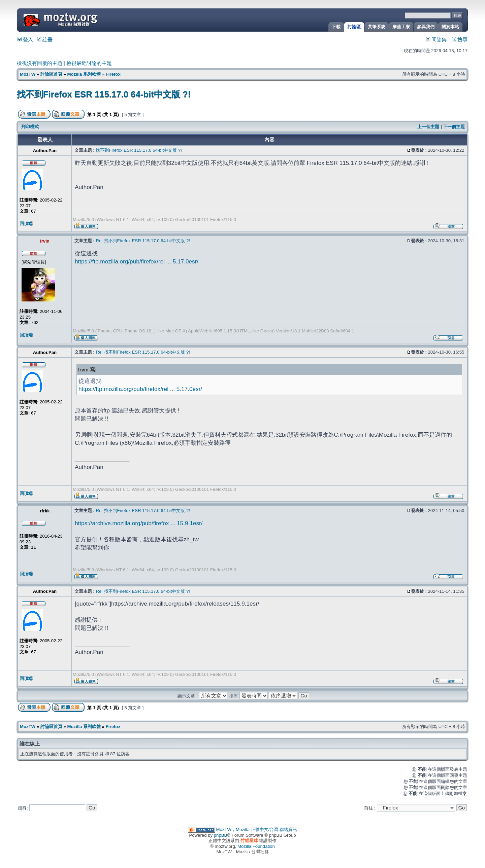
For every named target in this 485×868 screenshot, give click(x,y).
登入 (25, 40)
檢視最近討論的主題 (89, 63)
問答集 (436, 40)
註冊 (45, 40)
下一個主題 (454, 127)
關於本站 (450, 27)
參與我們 (426, 27)
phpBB (221, 835)
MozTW (77, 19)
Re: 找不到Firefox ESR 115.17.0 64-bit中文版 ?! (143, 241)
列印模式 (30, 127)
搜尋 (460, 40)
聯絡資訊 (288, 829)
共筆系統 (377, 27)
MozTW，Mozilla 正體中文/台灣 (247, 829)
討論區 (354, 27)
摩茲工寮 (401, 27)
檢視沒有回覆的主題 (40, 63)
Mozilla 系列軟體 (84, 74)
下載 (336, 27)
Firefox (113, 74)
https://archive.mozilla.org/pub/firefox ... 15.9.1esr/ (139, 523)
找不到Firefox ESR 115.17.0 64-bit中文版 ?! (104, 94)
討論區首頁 (51, 74)
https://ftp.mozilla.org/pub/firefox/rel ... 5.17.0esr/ (137, 261)
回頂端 (26, 224)
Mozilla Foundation (256, 846)
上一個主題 (428, 127)
